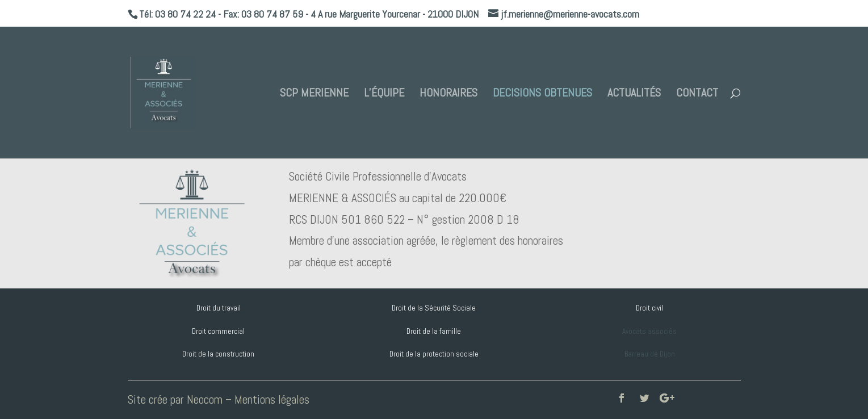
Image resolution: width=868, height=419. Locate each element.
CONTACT (697, 94)
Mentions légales (272, 399)
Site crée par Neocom (175, 399)
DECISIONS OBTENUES (542, 94)
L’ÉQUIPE (384, 94)
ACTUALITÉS (634, 94)
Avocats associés (649, 331)
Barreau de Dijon (650, 354)
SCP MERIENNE (314, 94)
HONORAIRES (448, 94)
